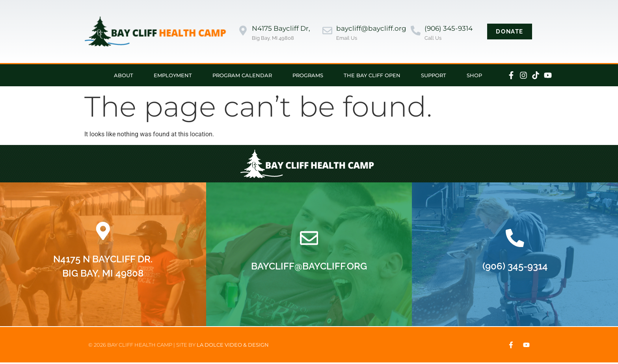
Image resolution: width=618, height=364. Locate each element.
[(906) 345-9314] (416, 31)
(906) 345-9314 (449, 28)
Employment (173, 75)
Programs (308, 75)
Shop (474, 75)
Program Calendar (242, 75)
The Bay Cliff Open (372, 75)
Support (434, 75)
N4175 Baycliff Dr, (281, 28)
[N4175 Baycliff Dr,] (243, 31)
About (124, 75)
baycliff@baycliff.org (371, 28)
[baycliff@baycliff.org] (327, 31)
